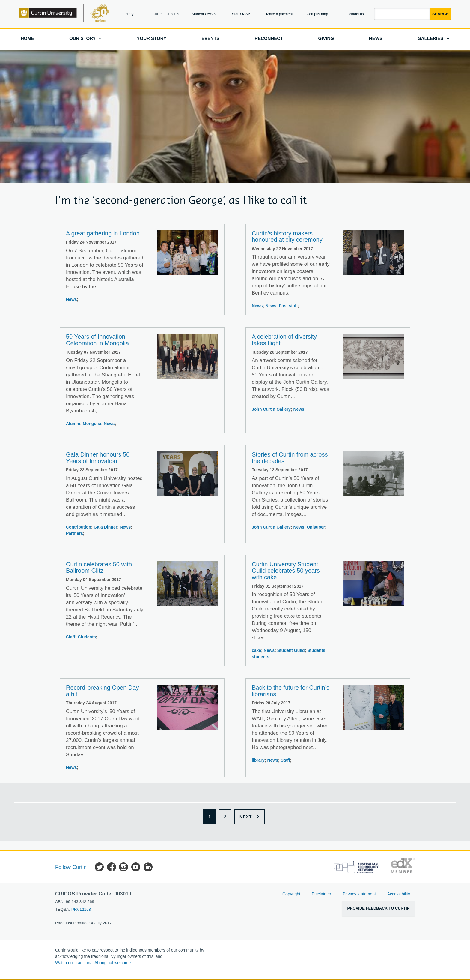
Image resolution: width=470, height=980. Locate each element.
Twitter (99, 868)
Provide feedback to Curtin (378, 908)
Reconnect (269, 38)
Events (210, 38)
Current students (166, 14)
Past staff (288, 306)
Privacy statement (359, 894)
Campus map (317, 14)
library (258, 760)
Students (87, 637)
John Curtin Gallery (271, 409)
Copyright (291, 894)
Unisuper (316, 527)
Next (246, 817)
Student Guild (291, 650)
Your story (152, 38)
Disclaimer (321, 894)
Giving (326, 38)
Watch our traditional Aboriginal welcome (93, 963)
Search (440, 14)
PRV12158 (81, 909)
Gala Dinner (106, 527)
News (376, 38)
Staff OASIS (242, 14)
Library (128, 14)
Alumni (73, 424)
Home (27, 38)
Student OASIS (204, 14)
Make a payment (280, 14)
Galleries (430, 38)
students (260, 657)
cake (256, 650)
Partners (74, 533)
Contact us (355, 14)
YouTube (136, 868)
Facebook (112, 868)
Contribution (79, 527)
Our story (82, 38)
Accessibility (399, 894)
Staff (71, 637)
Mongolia (92, 424)
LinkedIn (148, 868)
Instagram (123, 868)
